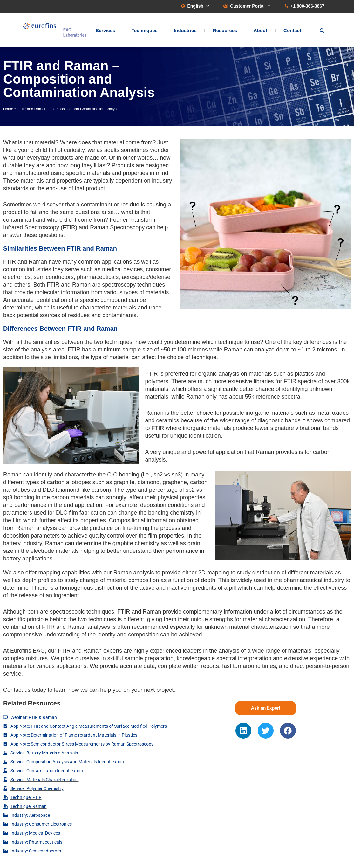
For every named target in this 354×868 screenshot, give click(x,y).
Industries (185, 30)
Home (8, 109)
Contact (292, 30)
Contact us (17, 690)
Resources (225, 30)
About (260, 30)
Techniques (145, 30)
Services (106, 30)
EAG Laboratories (55, 30)
